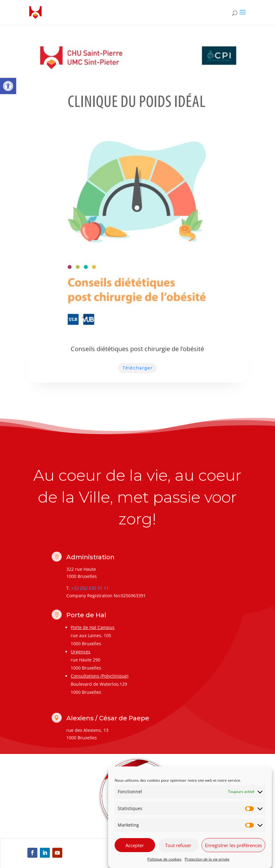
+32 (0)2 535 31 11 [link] (90, 588)
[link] (8, 86)
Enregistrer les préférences (233, 845)
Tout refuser (178, 845)
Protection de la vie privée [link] (207, 859)
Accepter (135, 845)
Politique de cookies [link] (164, 859)
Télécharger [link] (137, 368)
